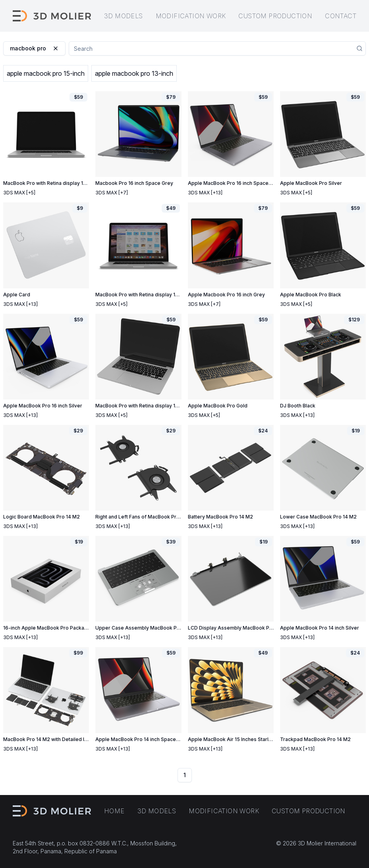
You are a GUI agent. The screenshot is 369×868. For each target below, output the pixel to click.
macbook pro (34, 48)
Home (114, 811)
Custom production (275, 16)
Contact (341, 16)
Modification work (191, 16)
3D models (124, 16)
